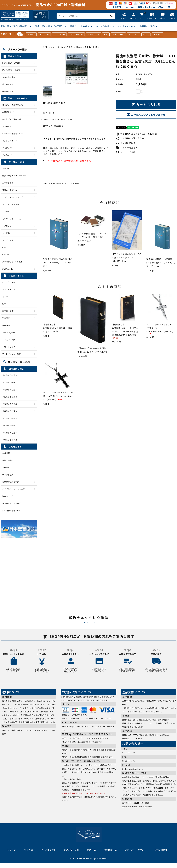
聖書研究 (6, 318)
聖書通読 (6, 325)
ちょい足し (134, 34)
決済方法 (92, 850)
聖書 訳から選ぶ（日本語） (15, 26)
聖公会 (146, 34)
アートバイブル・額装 (12, 354)
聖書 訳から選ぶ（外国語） (49, 26)
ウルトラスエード (10, 141)
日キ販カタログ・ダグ (12, 503)
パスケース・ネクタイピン (13, 197)
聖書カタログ (8, 496)
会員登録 (28, 850)
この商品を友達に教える (130, 138)
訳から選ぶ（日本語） (12, 63)
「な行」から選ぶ (11, 404)
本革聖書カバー (9, 112)
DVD (4, 247)
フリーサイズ (8, 126)
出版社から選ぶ (147, 26)
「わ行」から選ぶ (11, 440)
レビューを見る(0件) (128, 147)
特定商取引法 (110, 850)
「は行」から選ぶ (11, 411)
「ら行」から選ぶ (11, 433)
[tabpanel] (76, 69)
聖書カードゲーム (10, 190)
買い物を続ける (126, 143)
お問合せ (6, 467)
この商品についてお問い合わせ (146, 115)
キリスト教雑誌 (76, 34)
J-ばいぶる (44, 34)
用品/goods (8, 269)
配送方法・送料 (72, 850)
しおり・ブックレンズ (12, 219)
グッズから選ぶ (104, 26)
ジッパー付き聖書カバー (13, 134)
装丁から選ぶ (8, 84)
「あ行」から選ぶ (11, 375)
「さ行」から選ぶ (11, 390)
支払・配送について (11, 460)
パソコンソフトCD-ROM (13, 262)
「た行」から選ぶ (11, 397)
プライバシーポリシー (136, 850)
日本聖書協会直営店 (11, 482)
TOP (45, 47)
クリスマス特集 (9, 340)
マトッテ (31, 34)
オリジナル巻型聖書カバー (13, 105)
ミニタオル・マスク (11, 204)
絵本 (106, 34)
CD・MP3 (6, 254)
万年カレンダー (9, 183)
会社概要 (6, 453)
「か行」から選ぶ (11, 382)
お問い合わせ (161, 850)
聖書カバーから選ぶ (80, 26)
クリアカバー (8, 148)
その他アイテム (125, 26)
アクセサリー (59, 34)
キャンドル (7, 168)
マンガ (5, 297)
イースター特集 (9, 282)
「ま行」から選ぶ (11, 418)
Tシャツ (6, 211)
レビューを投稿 (126, 152)
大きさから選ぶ (9, 77)
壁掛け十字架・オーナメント (14, 176)
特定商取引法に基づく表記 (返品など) (136, 134)
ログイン (12, 850)
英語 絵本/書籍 (9, 332)
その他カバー (8, 155)
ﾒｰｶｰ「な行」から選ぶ (62, 47)
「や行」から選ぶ (11, 425)
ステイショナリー (10, 240)
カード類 (6, 233)
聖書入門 (157, 34)
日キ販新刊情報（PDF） (12, 511)
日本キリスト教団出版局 (88, 47)
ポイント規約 (8, 475)
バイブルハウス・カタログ (13, 489)
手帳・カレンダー (10, 347)
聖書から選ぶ (8, 91)
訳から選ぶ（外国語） (12, 70)
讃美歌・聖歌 (8, 311)
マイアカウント (48, 850)
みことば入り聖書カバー (13, 119)
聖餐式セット (93, 34)
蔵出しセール (118, 34)
